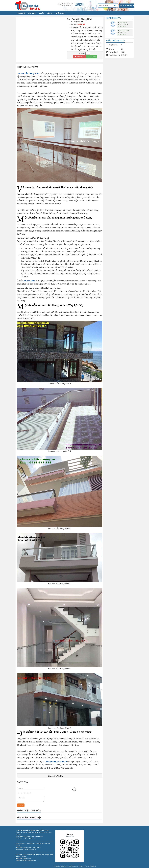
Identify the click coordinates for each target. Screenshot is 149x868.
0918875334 (80, 4)
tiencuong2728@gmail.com (28, 849)
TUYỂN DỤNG (60, 13)
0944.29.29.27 (123, 32)
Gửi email (122, 26)
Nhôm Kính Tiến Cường (71, 866)
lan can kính (29, 281)
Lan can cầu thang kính (28, 73)
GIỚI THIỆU (32, 13)
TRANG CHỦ (21, 13)
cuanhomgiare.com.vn (56, 761)
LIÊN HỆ (50, 13)
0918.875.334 (123, 24)
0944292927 (80, 6)
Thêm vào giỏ (79, 57)
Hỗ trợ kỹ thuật (124, 30)
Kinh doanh (123, 22)
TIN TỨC (41, 13)
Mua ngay (92, 57)
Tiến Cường (93, 866)
